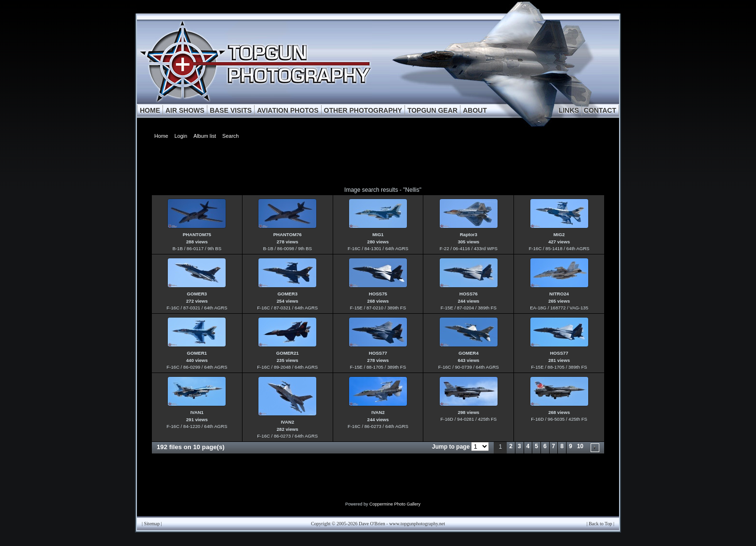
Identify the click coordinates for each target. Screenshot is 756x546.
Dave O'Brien (372, 524)
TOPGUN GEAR (432, 110)
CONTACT (600, 110)
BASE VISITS (231, 110)
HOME (150, 110)
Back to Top (601, 524)
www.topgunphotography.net (417, 524)
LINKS (569, 110)
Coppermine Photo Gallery (395, 504)
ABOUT (475, 110)
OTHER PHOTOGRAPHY (363, 110)
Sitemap (152, 524)
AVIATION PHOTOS (288, 110)
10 (580, 446)
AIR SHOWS (185, 110)
